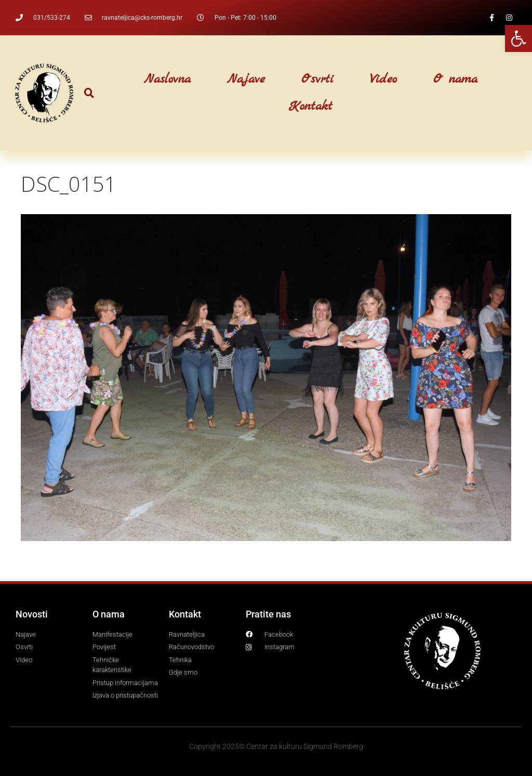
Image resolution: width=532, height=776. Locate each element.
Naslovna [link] (167, 80)
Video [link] (383, 80)
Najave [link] (246, 80)
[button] (89, 93)
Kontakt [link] (311, 107)
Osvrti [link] (317, 80)
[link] (518, 38)
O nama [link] (455, 80)
